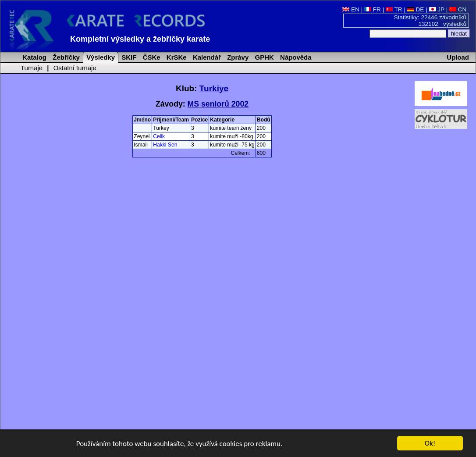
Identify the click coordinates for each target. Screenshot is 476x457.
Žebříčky (65, 57)
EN (351, 9)
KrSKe (176, 57)
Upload (458, 57)
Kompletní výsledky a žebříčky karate (140, 39)
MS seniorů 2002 (218, 104)
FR (373, 9)
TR (394, 9)
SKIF (128, 57)
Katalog (34, 57)
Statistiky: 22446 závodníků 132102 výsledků (430, 21)
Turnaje (32, 68)
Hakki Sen (165, 145)
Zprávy (237, 57)
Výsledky (100, 57)
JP (437, 9)
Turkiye (214, 88)
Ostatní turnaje (75, 68)
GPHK (263, 57)
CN (458, 9)
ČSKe (151, 57)
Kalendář (206, 57)
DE (416, 9)
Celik (159, 136)
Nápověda (295, 57)
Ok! (430, 444)
